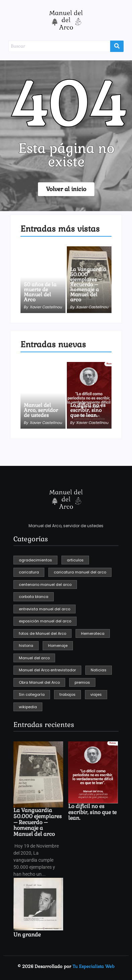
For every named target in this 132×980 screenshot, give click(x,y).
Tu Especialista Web (94, 966)
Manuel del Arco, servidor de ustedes (41, 410)
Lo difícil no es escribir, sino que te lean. (88, 410)
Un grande (27, 935)
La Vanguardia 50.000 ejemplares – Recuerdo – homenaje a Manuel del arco (88, 284)
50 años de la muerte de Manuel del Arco (40, 292)
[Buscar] (59, 46)
